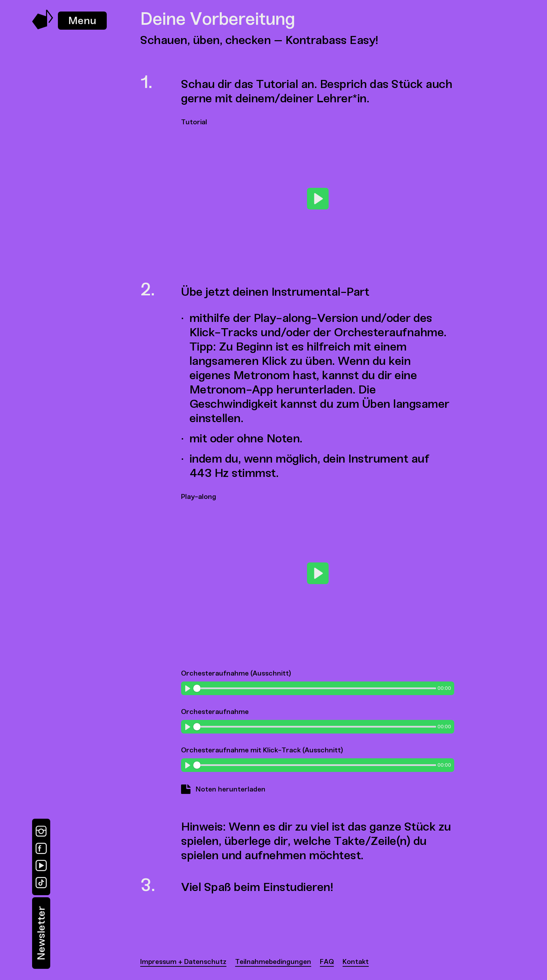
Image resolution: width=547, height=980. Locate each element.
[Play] (318, 199)
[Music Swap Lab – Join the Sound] (43, 27)
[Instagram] (41, 831)
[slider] (314, 688)
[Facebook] (41, 848)
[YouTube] (41, 865)
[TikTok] (41, 883)
